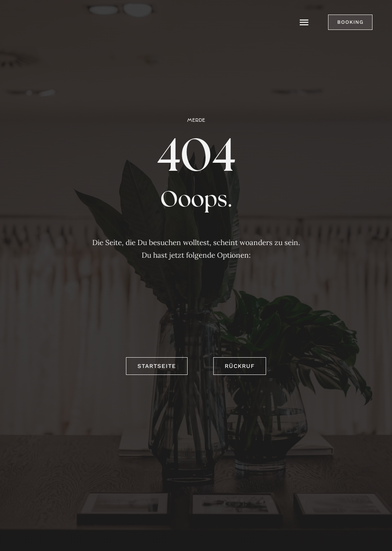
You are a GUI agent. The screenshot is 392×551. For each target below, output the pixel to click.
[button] (350, 22)
